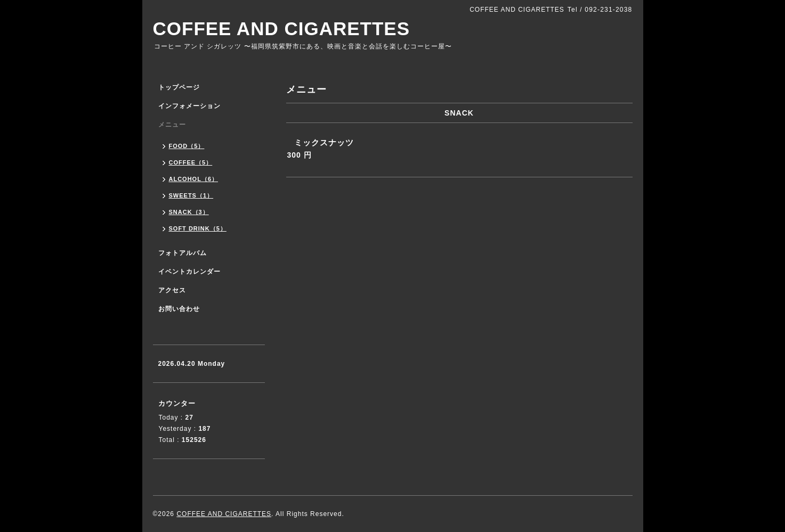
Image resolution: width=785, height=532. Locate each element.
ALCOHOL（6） (194, 179)
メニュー (172, 125)
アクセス (172, 290)
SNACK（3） (189, 212)
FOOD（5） (187, 146)
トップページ (179, 87)
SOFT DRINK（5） (198, 228)
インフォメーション (189, 106)
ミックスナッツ (324, 142)
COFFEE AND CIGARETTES (282, 28)
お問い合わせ (179, 309)
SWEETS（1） (191, 195)
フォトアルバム (183, 253)
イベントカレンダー (189, 272)
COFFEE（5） (191, 162)
